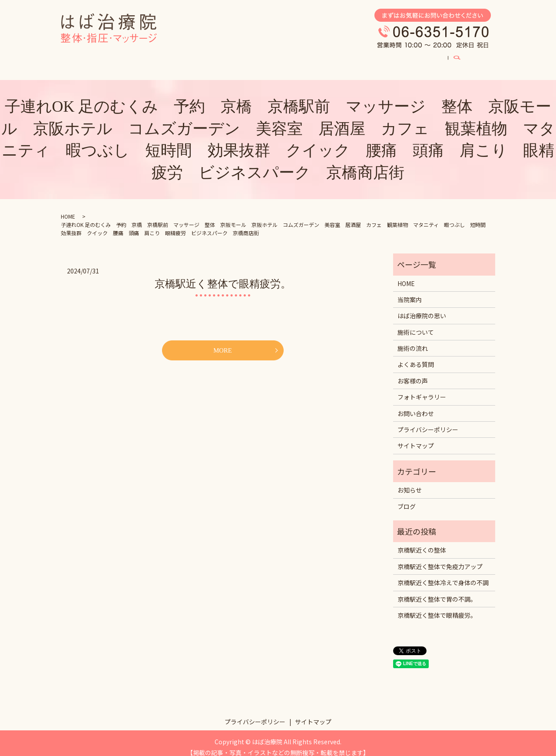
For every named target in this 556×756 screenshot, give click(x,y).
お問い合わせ (416, 405)
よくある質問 (250, 58)
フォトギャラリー (311, 58)
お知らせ (410, 482)
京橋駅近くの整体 (422, 542)
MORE (222, 342)
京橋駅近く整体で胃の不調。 (437, 591)
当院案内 (451, 58)
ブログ (411, 58)
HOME (83, 58)
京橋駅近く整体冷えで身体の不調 (443, 574)
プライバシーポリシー (428, 421)
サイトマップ (416, 437)
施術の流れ (413, 340)
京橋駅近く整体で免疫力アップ (440, 558)
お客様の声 (369, 58)
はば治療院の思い (135, 58)
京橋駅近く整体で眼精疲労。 (223, 276)
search (486, 58)
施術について (195, 58)
